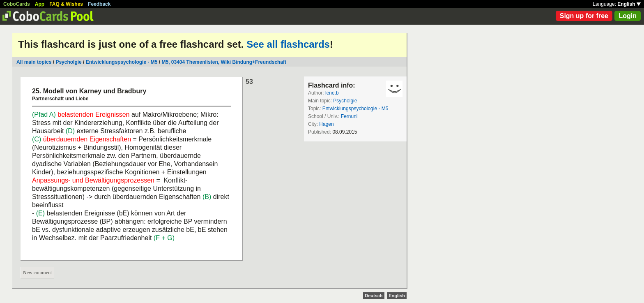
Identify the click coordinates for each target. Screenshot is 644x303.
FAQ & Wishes (66, 4)
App (40, 4)
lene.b (332, 93)
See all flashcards (288, 44)
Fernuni (349, 116)
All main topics (34, 62)
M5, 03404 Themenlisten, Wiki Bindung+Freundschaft (224, 62)
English (629, 4)
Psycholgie (68, 62)
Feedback (99, 4)
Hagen (326, 124)
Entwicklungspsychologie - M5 (122, 62)
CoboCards (17, 4)
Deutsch (374, 296)
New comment (37, 273)
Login (628, 16)
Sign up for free (584, 16)
